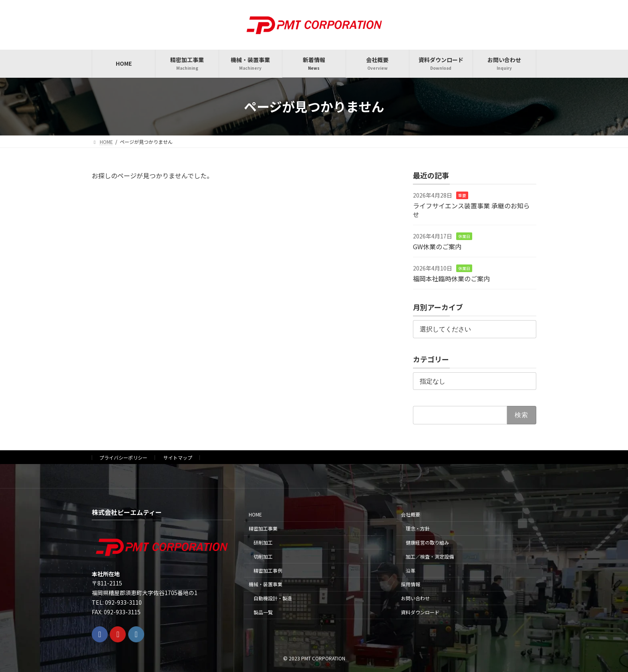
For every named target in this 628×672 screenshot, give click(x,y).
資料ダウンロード (420, 612)
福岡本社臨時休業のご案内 (451, 278)
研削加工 (263, 542)
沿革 (411, 570)
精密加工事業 (263, 528)
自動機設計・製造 (273, 598)
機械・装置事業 (266, 584)
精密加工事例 (268, 570)
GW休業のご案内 (437, 246)
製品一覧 (263, 612)
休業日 (464, 236)
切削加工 (263, 556)
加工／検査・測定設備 (430, 556)
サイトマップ (178, 457)
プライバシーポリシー (123, 457)
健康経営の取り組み (427, 542)
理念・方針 (418, 528)
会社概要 (411, 514)
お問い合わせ (415, 598)
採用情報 (411, 584)
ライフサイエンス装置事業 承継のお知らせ (471, 210)
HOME (255, 514)
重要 (462, 195)
